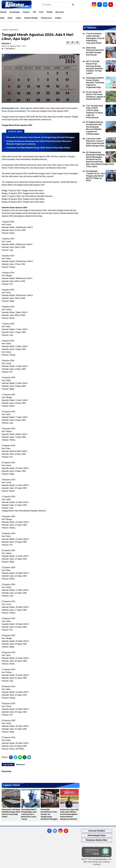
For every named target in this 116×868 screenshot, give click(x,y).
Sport (27, 18)
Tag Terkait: (8, 765)
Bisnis (8, 18)
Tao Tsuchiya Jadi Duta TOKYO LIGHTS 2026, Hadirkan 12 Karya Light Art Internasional (94, 112)
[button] (77, 42)
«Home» (5, 30)
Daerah (49, 12)
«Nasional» (14, 30)
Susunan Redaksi (97, 831)
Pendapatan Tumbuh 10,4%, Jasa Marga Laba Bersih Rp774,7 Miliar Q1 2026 (95, 176)
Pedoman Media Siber (97, 840)
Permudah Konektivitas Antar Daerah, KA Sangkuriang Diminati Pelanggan (40, 137)
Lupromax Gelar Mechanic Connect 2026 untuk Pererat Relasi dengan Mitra (95, 142)
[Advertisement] (99, 201)
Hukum (73, 12)
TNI (81, 12)
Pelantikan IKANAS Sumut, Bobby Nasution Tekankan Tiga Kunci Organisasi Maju (95, 83)
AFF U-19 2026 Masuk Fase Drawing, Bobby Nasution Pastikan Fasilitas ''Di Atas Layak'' (95, 67)
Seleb (48, 18)
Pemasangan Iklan (97, 835)
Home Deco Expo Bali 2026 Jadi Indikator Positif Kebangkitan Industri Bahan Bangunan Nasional (69, 814)
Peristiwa (19, 12)
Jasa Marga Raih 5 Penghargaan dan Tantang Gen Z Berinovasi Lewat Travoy (29, 814)
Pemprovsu (93, 18)
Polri (88, 12)
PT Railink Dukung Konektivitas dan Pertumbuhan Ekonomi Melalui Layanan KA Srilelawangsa (94, 128)
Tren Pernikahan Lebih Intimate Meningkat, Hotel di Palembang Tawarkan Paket (95, 38)
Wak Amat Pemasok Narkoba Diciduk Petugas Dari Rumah (95, 51)
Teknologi (37, 18)
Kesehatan (61, 12)
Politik (96, 12)
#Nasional (20, 765)
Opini (56, 18)
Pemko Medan (77, 18)
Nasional (39, 12)
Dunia (29, 12)
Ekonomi (106, 12)
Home (8, 12)
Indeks (105, 18)
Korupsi (18, 18)
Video (65, 18)
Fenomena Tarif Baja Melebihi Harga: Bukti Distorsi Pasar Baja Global (38, 148)
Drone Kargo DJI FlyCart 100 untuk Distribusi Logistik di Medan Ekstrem (96, 96)
